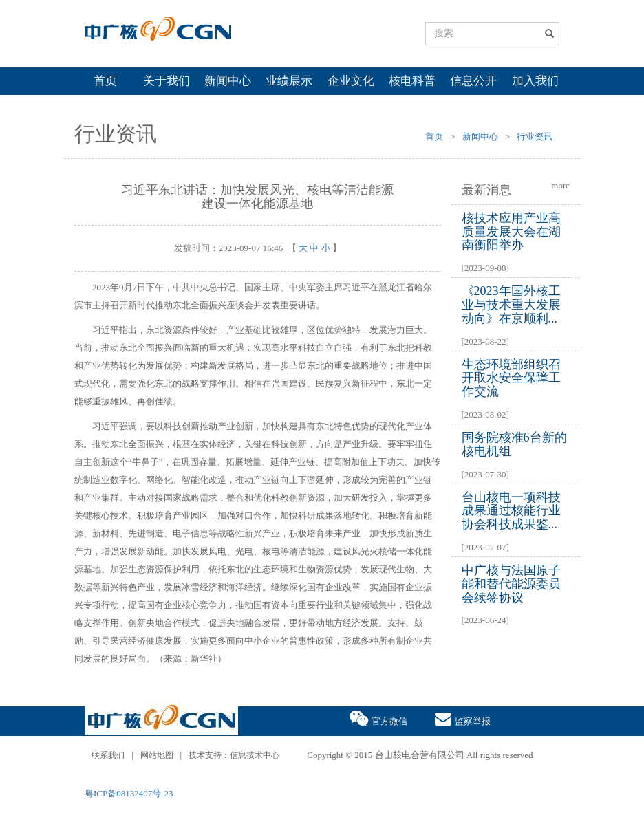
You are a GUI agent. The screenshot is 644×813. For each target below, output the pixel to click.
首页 (105, 81)
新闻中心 (228, 81)
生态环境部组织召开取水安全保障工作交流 (511, 378)
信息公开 (473, 81)
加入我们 (535, 81)
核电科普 (412, 81)
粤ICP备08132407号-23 (129, 793)
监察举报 (463, 718)
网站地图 (157, 755)
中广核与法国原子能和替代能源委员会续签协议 (511, 584)
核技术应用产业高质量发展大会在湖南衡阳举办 (511, 232)
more (560, 185)
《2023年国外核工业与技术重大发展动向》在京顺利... (511, 305)
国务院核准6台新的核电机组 (514, 444)
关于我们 (167, 81)
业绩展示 (289, 81)
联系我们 (108, 755)
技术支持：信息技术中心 (234, 755)
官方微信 (378, 718)
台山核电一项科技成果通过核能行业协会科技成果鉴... (511, 511)
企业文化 (351, 81)
